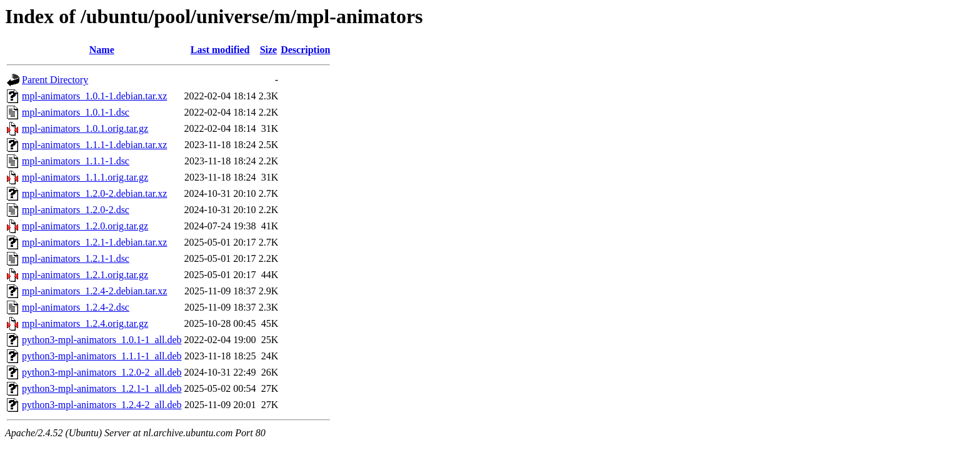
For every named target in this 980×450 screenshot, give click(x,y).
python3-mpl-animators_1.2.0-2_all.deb (102, 372)
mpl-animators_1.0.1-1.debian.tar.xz (94, 96)
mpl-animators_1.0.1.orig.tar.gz (85, 128)
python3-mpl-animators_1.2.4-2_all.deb (102, 405)
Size (269, 50)
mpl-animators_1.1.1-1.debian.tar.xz (94, 145)
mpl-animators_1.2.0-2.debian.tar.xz (94, 193)
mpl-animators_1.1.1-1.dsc (76, 161)
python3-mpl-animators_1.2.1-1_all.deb (102, 388)
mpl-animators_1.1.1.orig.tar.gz (85, 177)
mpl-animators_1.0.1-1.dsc (76, 112)
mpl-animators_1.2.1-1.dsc (76, 258)
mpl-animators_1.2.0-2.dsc (76, 210)
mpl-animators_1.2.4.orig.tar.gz (85, 323)
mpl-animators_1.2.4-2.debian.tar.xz (94, 291)
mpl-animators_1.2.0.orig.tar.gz (85, 226)
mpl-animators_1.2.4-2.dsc (76, 307)
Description (305, 50)
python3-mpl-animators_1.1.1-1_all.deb (102, 356)
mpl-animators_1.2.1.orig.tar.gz (85, 275)
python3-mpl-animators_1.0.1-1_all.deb (102, 340)
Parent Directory (55, 80)
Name (102, 50)
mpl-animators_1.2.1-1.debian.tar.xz (94, 242)
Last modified (220, 50)
